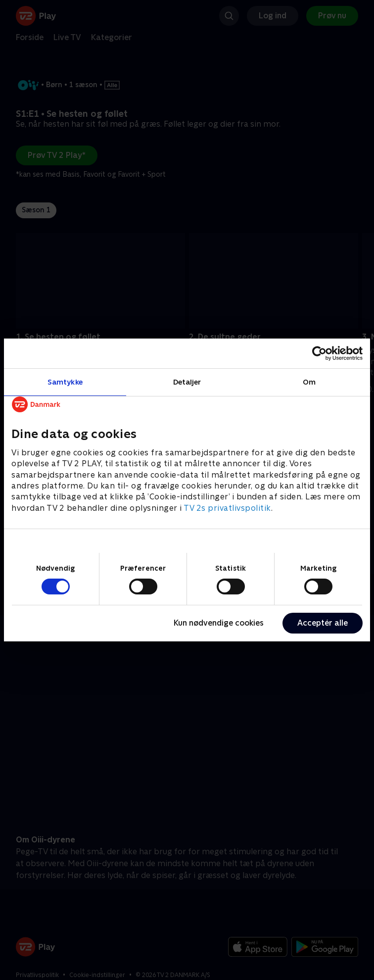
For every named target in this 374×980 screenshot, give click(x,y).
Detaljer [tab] (187, 382)
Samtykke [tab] (65, 382)
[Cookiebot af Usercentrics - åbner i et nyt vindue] (319, 353)
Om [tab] (309, 382)
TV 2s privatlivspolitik (227, 508)
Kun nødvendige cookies (219, 623)
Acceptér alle (323, 623)
